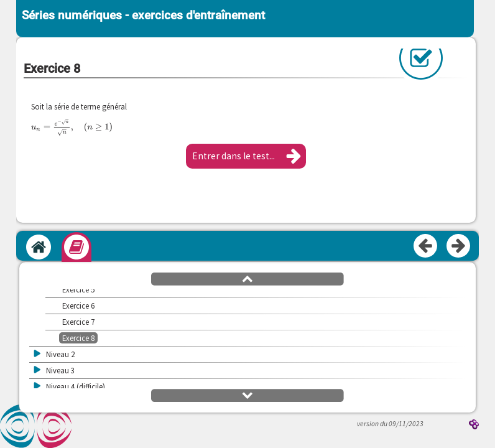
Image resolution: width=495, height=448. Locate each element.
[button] (246, 156)
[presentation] (72, 127)
